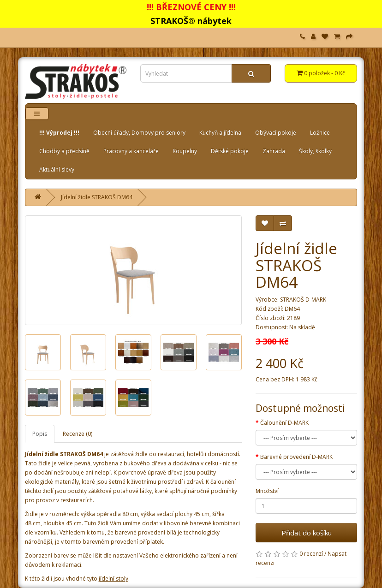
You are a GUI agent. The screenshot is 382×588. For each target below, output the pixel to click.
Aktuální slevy (57, 169)
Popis (40, 434)
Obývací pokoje (276, 133)
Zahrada (274, 151)
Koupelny (185, 151)
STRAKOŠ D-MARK (303, 300)
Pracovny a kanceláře (131, 151)
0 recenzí (311, 554)
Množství (267, 491)
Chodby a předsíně (64, 151)
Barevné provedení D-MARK (296, 457)
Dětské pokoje (230, 151)
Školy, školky (315, 151)
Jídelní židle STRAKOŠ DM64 (97, 197)
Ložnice (320, 133)
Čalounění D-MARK (284, 423)
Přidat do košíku (307, 533)
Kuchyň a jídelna (220, 133)
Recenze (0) (78, 434)
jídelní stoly (113, 579)
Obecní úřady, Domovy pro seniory (139, 133)
